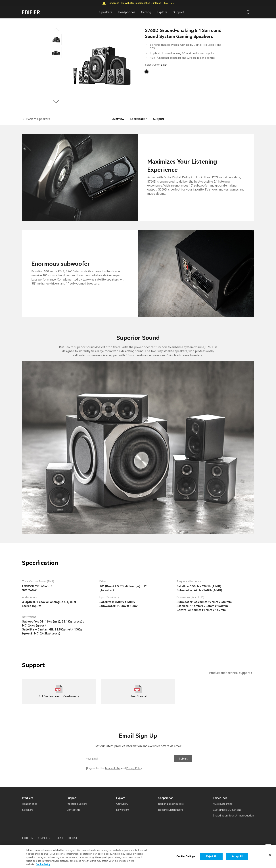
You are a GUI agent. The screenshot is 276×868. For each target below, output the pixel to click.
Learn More (169, 3)
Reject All (211, 856)
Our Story (122, 804)
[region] (138, 856)
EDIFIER (28, 838)
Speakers (28, 810)
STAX (60, 838)
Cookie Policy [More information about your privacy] (43, 864)
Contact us (73, 810)
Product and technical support (230, 673)
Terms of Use (113, 768)
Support (179, 12)
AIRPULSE (44, 838)
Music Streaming (223, 804)
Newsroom (123, 810)
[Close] (270, 855)
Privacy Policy (134, 768)
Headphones (30, 804)
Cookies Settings (186, 856)
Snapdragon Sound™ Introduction (233, 816)
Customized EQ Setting (227, 810)
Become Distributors (171, 810)
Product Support (77, 804)
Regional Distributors (171, 804)
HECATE (74, 838)
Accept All (237, 856)
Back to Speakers (38, 119)
